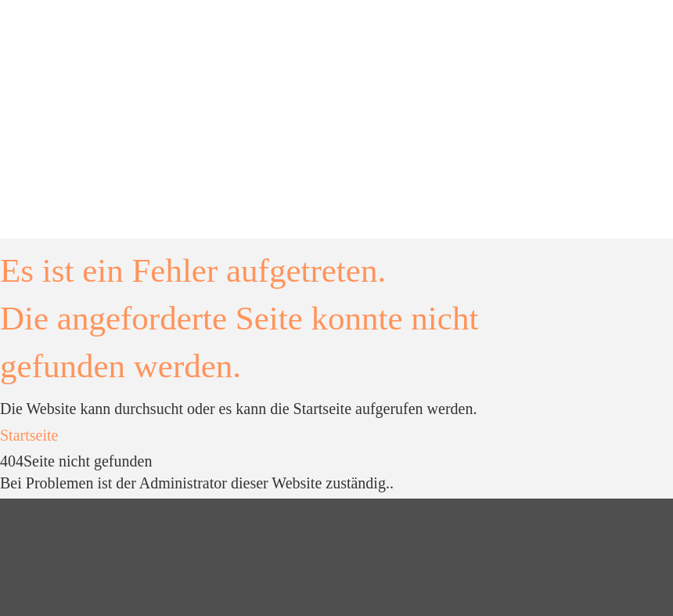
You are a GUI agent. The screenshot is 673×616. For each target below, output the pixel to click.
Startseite (29, 435)
